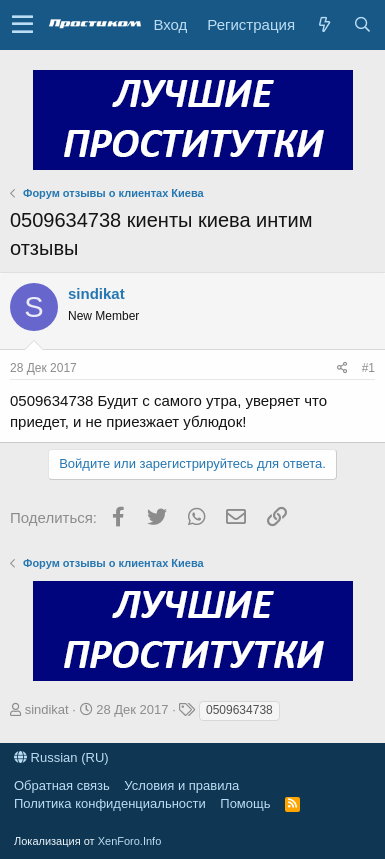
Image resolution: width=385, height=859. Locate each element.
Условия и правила (181, 785)
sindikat (96, 293)
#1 (368, 368)
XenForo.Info (130, 841)
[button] (22, 25)
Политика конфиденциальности (110, 803)
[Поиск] (362, 24)
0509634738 (239, 710)
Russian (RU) (61, 757)
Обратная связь (62, 785)
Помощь (245, 803)
